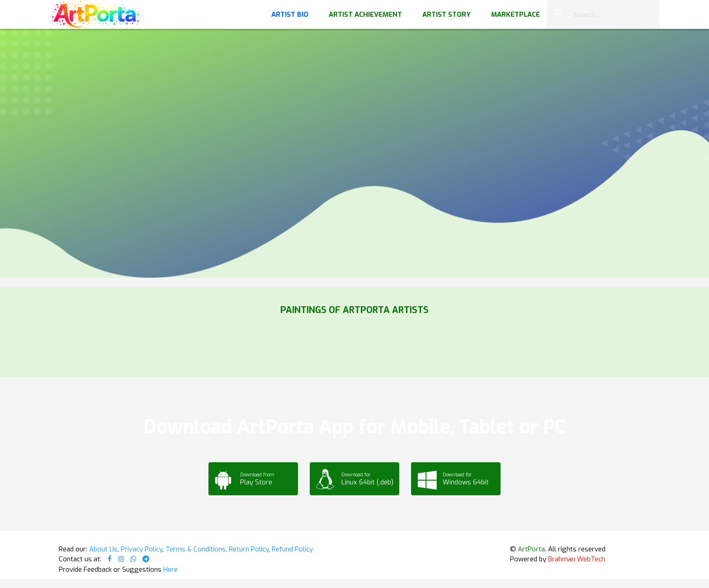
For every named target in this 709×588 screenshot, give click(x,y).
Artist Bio (290, 14)
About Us (103, 549)
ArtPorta (531, 549)
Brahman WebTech (577, 559)
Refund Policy (292, 549)
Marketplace (515, 14)
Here (170, 569)
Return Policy (249, 549)
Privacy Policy (142, 549)
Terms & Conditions (196, 549)
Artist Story (447, 14)
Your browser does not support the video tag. (354, 90)
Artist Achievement (365, 14)
